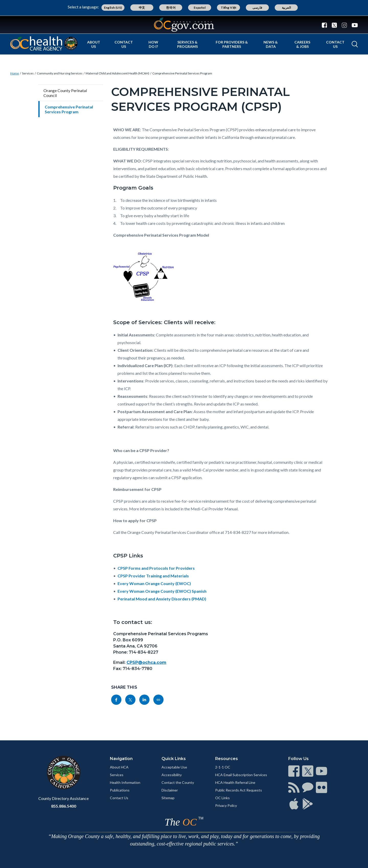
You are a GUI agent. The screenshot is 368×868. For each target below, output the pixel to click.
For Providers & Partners (232, 44)
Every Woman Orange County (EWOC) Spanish (162, 591)
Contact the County (178, 782)
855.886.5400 (64, 806)
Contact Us (124, 44)
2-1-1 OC (223, 767)
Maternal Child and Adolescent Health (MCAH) (117, 73)
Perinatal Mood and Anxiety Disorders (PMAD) (162, 599)
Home (15, 73)
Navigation (121, 759)
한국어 (171, 8)
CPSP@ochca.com (146, 662)
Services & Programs (187, 44)
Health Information (125, 782)
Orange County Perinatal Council (65, 93)
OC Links (222, 798)
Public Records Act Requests (239, 790)
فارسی (257, 8)
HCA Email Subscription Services (241, 775)
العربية (286, 8)
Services (28, 73)
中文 (142, 8)
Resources (227, 759)
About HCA (119, 767)
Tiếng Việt (229, 8)
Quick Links (174, 759)
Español (200, 8)
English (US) (113, 8)
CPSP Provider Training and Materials (153, 576)
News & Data (271, 44)
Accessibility (172, 775)
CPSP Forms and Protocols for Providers (156, 568)
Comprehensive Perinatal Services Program (182, 73)
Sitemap (168, 798)
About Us (94, 44)
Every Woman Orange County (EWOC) (154, 583)
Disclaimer (170, 790)
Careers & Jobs (302, 44)
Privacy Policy (226, 805)
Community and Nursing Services (60, 73)
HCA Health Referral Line (235, 782)
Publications (120, 790)
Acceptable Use (174, 767)
